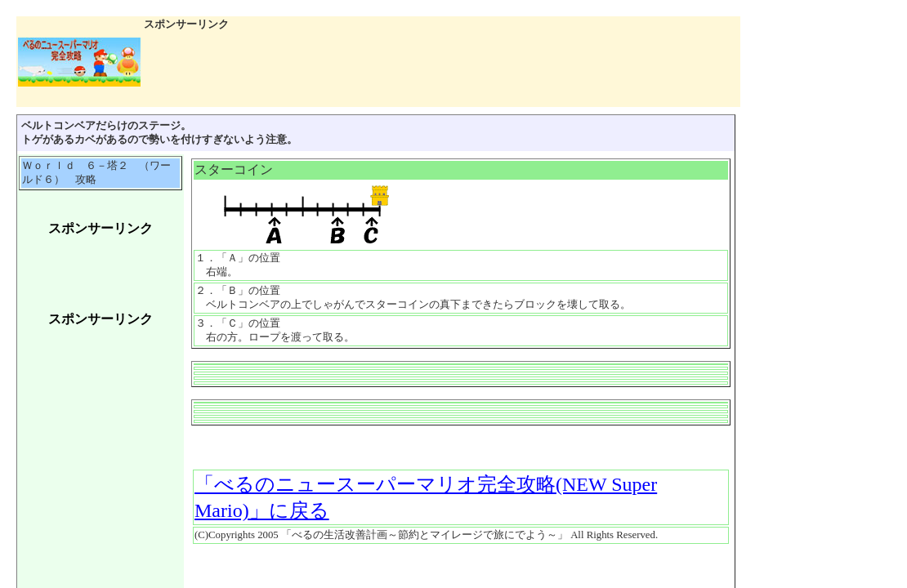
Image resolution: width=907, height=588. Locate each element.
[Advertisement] (101, 274)
